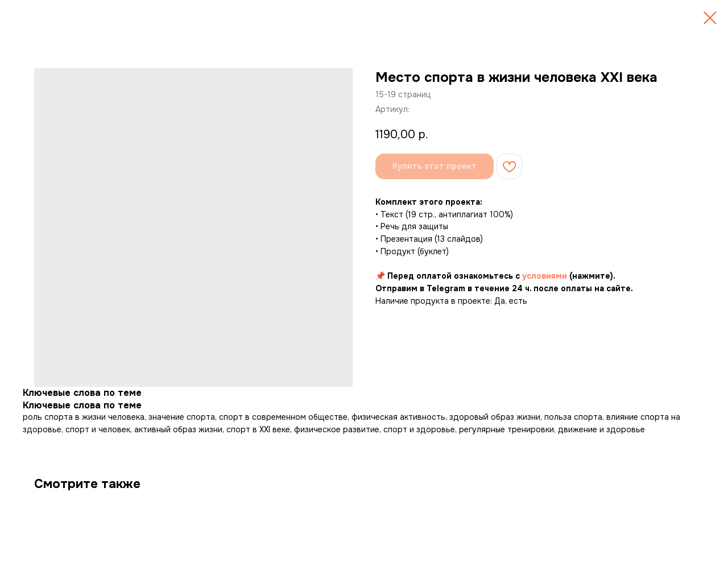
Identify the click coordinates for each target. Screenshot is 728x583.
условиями (545, 276)
